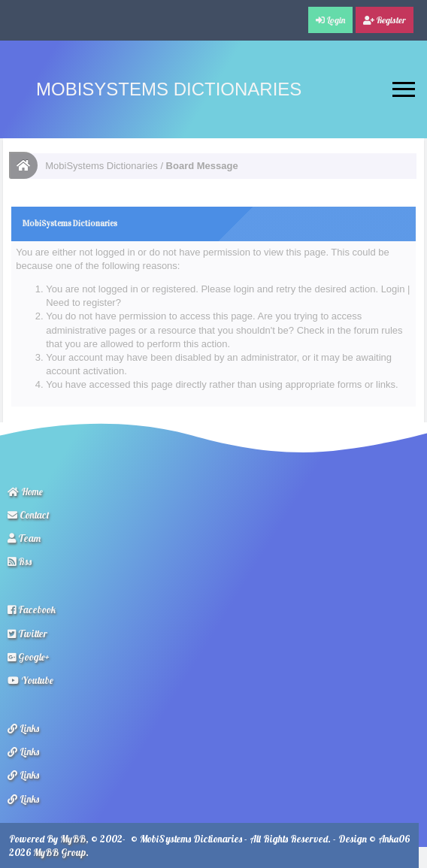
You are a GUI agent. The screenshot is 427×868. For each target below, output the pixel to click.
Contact (29, 515)
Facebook (32, 609)
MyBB (73, 839)
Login (393, 289)
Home (25, 491)
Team (24, 538)
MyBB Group (59, 852)
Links (23, 728)
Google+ (29, 657)
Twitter (27, 634)
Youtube (30, 680)
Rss (20, 561)
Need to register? (83, 302)
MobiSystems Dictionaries (169, 89)
